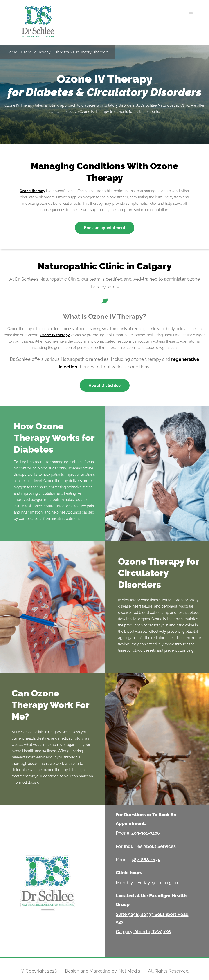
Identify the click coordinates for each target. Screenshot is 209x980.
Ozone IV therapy (55, 335)
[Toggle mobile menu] (191, 14)
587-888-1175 (146, 860)
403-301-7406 (146, 833)
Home (12, 52)
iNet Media (129, 971)
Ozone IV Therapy (36, 52)
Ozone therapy (32, 191)
